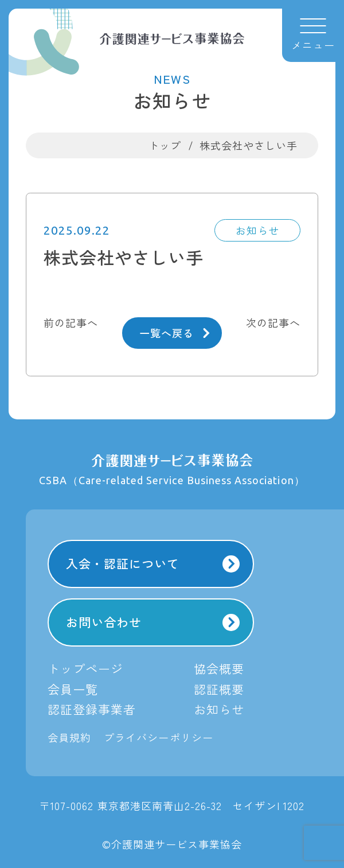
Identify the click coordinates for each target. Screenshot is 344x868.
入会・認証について (153, 564)
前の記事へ (71, 322)
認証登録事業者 (92, 709)
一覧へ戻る (174, 333)
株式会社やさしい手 (249, 145)
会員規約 (69, 737)
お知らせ (219, 709)
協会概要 (219, 668)
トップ (165, 145)
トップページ (85, 668)
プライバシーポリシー (159, 737)
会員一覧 (73, 689)
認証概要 (219, 689)
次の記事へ (273, 322)
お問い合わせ (153, 622)
